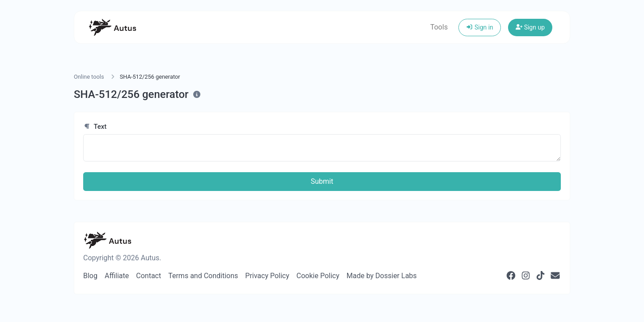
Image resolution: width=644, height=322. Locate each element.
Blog (90, 276)
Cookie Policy (318, 276)
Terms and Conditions (203, 276)
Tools (439, 27)
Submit (322, 181)
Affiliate (117, 276)
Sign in (480, 27)
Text (95, 127)
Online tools (89, 77)
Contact (148, 276)
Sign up (530, 27)
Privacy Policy (267, 276)
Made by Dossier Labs (382, 276)
